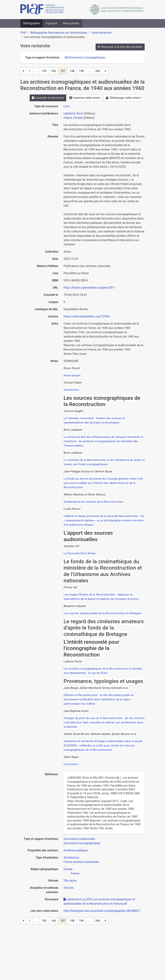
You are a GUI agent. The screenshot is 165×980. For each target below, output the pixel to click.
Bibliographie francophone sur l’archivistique (59, 33)
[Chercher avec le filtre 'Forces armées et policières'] (81, 862)
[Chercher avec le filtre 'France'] (75, 873)
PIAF (23, 33)
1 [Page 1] (29, 71)
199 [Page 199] (81, 71)
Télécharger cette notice (123, 98)
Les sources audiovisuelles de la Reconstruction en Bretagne (102, 613)
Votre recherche (101, 33)
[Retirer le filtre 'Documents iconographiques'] (87, 57)
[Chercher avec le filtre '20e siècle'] (70, 881)
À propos (51, 23)
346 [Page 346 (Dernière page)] (98, 71)
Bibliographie (32, 23)
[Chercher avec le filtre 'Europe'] (68, 869)
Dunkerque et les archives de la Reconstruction (93, 502)
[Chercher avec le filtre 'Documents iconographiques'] (82, 843)
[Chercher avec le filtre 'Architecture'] (71, 858)
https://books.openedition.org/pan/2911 (89, 288)
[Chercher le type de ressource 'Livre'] (67, 106)
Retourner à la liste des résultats (120, 47)
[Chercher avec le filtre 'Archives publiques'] (76, 850)
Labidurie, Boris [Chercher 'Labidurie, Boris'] (73, 113)
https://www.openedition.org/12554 (86, 316)
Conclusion (71, 764)
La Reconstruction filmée (79, 553)
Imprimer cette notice (85, 98)
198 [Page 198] (72, 71)
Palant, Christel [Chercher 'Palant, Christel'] (73, 118)
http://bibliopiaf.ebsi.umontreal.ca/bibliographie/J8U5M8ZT (102, 911)
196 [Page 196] (53, 71)
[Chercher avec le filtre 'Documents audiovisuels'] (79, 839)
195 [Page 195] (44, 71)
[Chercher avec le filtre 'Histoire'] (68, 888)
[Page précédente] (23, 71)
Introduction (71, 390)
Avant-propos (72, 375)
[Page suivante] (105, 71)
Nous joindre (71, 23)
